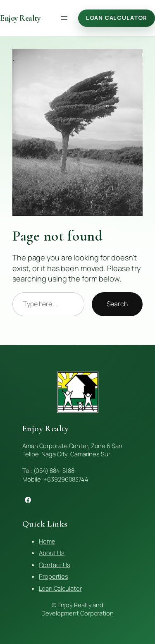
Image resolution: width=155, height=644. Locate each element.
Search (117, 304)
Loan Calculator (117, 18)
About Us (52, 553)
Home (47, 541)
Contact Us (55, 565)
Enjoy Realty (20, 18)
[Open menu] (64, 18)
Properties (54, 576)
